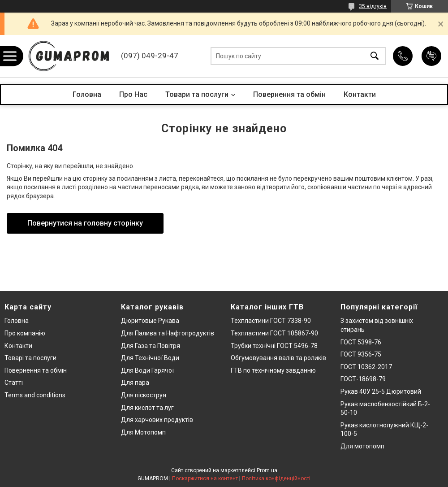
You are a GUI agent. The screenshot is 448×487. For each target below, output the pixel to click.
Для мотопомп (362, 446)
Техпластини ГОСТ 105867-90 (274, 333)
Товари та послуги (197, 94)
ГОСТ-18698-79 (363, 379)
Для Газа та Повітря (151, 346)
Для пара (135, 383)
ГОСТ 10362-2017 (366, 367)
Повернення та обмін (289, 94)
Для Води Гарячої (147, 370)
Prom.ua (267, 470)
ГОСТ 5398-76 (361, 342)
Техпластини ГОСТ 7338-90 (271, 321)
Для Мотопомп (143, 432)
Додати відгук (431, 56)
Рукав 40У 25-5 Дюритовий (381, 391)
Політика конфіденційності (276, 478)
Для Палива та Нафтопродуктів (168, 333)
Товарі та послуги (30, 358)
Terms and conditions (35, 395)
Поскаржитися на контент (205, 478)
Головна (87, 94)
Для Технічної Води (150, 358)
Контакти (360, 94)
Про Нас (133, 94)
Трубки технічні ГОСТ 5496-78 (274, 346)
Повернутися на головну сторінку (85, 223)
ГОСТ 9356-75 (361, 354)
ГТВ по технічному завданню (273, 370)
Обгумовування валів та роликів (278, 358)
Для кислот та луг (147, 408)
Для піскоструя (144, 395)
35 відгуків (373, 6)
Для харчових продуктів (157, 420)
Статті (14, 383)
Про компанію (25, 333)
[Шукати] (375, 56)
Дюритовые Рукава (150, 321)
